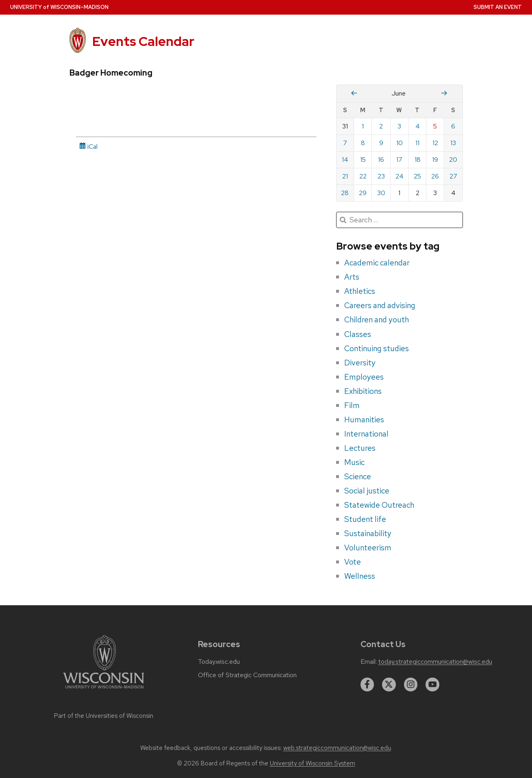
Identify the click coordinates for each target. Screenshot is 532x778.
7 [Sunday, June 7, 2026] (345, 143)
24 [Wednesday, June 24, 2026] (400, 176)
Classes (358, 334)
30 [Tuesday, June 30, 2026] (381, 193)
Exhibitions (363, 391)
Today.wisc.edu (219, 662)
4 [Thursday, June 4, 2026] (418, 126)
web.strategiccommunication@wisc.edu (337, 748)
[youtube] (432, 685)
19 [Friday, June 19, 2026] (435, 160)
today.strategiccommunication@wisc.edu (435, 662)
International (366, 434)
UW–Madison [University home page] (59, 7)
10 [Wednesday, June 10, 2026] (400, 143)
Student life (365, 519)
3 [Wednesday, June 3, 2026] (399, 126)
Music (354, 462)
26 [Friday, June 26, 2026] (435, 176)
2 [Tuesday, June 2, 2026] (381, 126)
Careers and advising (380, 305)
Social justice (367, 491)
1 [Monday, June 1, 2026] (363, 126)
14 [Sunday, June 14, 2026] (345, 160)
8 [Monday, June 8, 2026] (363, 143)
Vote (353, 562)
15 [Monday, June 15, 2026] (363, 160)
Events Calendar (143, 41)
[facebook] (367, 685)
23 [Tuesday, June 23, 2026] (381, 176)
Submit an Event (498, 7)
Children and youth (377, 319)
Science (358, 476)
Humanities (364, 419)
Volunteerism (368, 548)
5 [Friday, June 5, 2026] (435, 126)
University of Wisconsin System (313, 763)
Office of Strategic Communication (247, 675)
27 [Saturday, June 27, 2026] (453, 176)
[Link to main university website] (104, 690)
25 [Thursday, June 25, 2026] (417, 176)
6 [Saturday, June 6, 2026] (453, 126)
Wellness (360, 576)
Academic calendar (377, 263)
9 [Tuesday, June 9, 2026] (381, 143)
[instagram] (411, 685)
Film (352, 405)
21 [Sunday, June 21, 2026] (345, 176)
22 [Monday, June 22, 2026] (363, 176)
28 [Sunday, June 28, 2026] (345, 193)
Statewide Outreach (379, 505)
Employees (364, 377)
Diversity (360, 363)
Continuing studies (377, 348)
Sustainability (368, 533)
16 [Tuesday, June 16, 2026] (381, 160)
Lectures (360, 448)
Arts (352, 277)
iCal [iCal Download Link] (88, 147)
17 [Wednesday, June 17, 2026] (399, 160)
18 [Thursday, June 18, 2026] (418, 160)
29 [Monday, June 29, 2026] (363, 193)
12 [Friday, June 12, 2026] (435, 143)
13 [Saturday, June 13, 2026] (453, 143)
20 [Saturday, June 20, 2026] (453, 160)
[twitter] (389, 685)
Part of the (104, 716)
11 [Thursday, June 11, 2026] (417, 143)
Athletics (360, 291)
